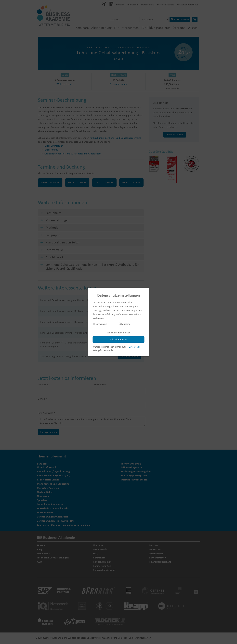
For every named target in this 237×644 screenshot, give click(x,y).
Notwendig (100, 324)
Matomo (125, 324)
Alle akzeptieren (119, 339)
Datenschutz (135, 347)
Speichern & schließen (118, 333)
